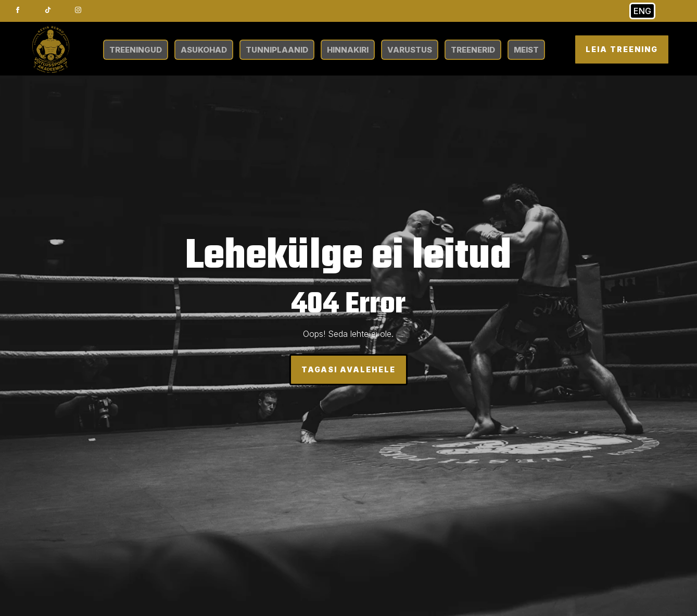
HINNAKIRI (348, 50)
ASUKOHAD (204, 50)
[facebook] (18, 10)
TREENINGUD (136, 50)
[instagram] (78, 10)
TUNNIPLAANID (277, 50)
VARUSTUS (410, 50)
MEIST (526, 50)
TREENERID (473, 50)
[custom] (48, 10)
